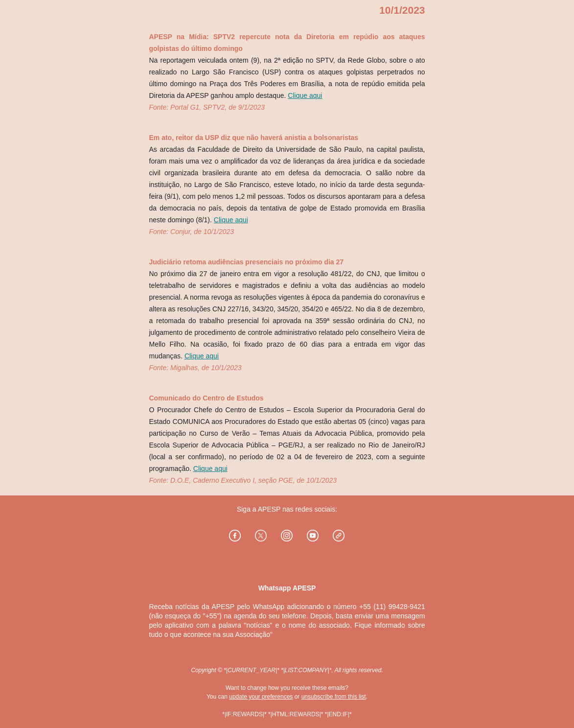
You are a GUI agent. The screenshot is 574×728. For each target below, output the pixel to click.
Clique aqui (305, 95)
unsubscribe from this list (334, 697)
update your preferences (261, 697)
